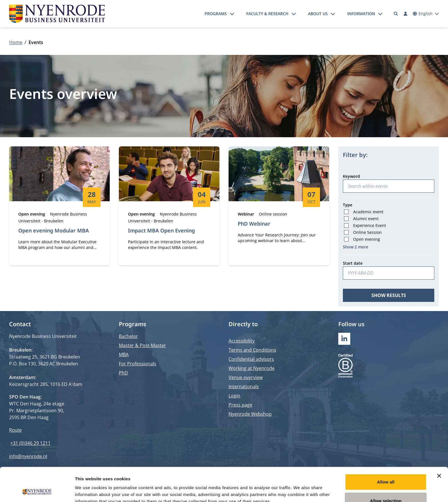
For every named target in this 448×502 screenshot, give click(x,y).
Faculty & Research (267, 14)
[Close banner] (439, 444)
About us (318, 14)
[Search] (396, 14)
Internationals (244, 387)
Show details (300, 491)
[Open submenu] (232, 14)
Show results (389, 295)
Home (16, 42)
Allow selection (386, 469)
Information (361, 14)
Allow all (386, 450)
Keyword (351, 176)
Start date (353, 263)
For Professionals (138, 364)
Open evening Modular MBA (54, 230)
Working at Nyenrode (252, 368)
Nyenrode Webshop (250, 414)
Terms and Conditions (252, 350)
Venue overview (246, 377)
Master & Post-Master (142, 345)
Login (234, 396)
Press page (240, 405)
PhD (123, 373)
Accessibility (242, 341)
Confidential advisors (251, 359)
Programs (216, 14)
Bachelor (128, 336)
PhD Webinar (254, 224)
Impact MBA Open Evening (161, 230)
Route (15, 430)
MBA (124, 354)
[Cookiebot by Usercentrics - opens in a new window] (37, 491)
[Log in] (405, 14)
